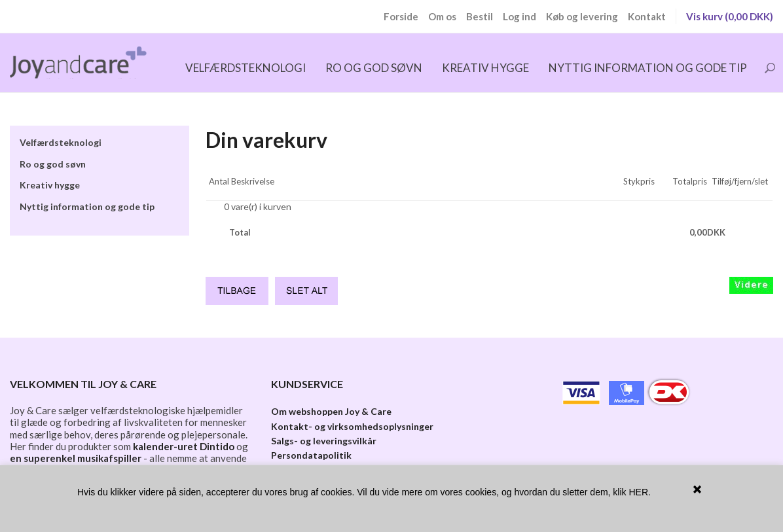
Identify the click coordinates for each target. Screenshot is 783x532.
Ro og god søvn (374, 68)
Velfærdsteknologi (246, 68)
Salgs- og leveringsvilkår (324, 441)
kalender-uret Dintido (184, 446)
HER (638, 492)
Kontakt (647, 16)
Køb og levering (582, 16)
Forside (401, 16)
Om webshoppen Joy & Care (331, 411)
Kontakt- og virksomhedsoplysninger (352, 426)
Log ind (519, 16)
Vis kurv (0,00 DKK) (730, 16)
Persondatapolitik (311, 455)
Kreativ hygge (485, 68)
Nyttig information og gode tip (648, 68)
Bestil (480, 16)
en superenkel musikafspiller (76, 458)
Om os (442, 16)
